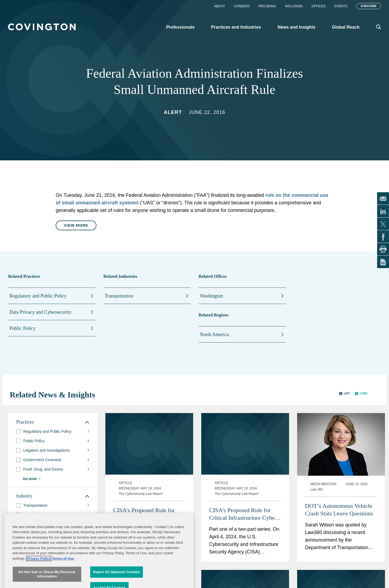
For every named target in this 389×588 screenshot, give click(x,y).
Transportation (119, 296)
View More (76, 225)
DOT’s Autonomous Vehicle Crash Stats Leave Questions (339, 453)
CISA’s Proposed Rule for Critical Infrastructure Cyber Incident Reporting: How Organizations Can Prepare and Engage (147, 458)
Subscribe (369, 6)
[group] (53, 432)
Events (341, 6)
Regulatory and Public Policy (38, 296)
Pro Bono (267, 6)
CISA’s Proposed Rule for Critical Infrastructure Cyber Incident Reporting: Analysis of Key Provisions (243, 458)
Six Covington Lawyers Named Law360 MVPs (333, 554)
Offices (318, 6)
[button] (344, 393)
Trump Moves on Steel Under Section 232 (244, 554)
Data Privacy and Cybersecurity (40, 312)
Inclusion (294, 6)
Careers (242, 6)
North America (214, 334)
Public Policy (23, 328)
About (219, 6)
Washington (212, 296)
